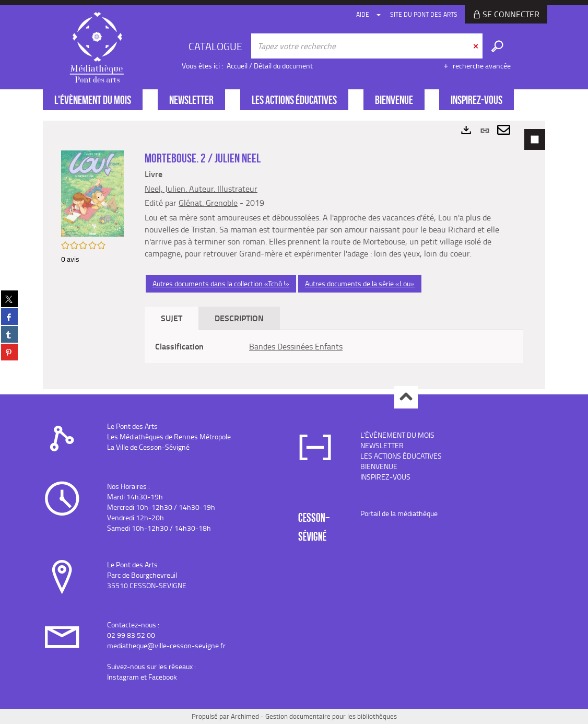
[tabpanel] (294, 255)
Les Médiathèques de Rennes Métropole (169, 436)
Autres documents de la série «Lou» (360, 283)
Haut (406, 397)
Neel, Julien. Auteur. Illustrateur (201, 189)
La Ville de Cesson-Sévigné (148, 447)
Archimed (245, 716)
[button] (92, 192)
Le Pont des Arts (132, 426)
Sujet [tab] (172, 318)
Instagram (123, 677)
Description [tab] (239, 318)
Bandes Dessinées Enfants (296, 346)
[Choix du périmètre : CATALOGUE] (217, 46)
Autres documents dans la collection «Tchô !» (221, 283)
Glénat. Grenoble (208, 203)
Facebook (163, 677)
